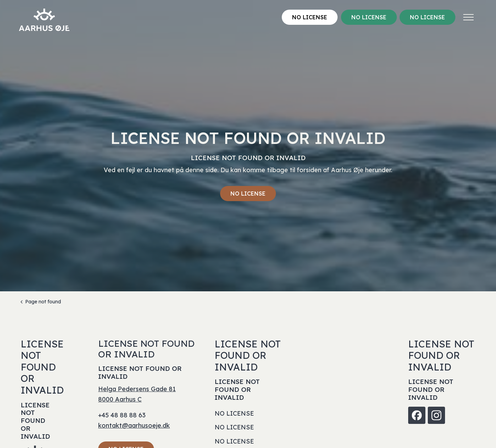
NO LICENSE (310, 17)
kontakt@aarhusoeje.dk (134, 425)
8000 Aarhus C (120, 399)
